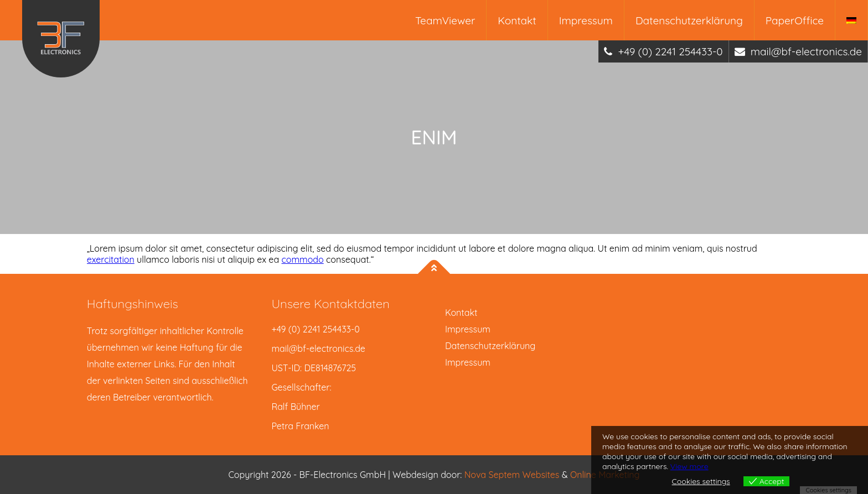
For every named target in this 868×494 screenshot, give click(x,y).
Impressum (586, 20)
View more (689, 466)
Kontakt (517, 20)
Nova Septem (494, 475)
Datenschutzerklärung (689, 20)
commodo (303, 259)
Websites (542, 475)
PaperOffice (795, 20)
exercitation (111, 259)
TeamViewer (445, 20)
